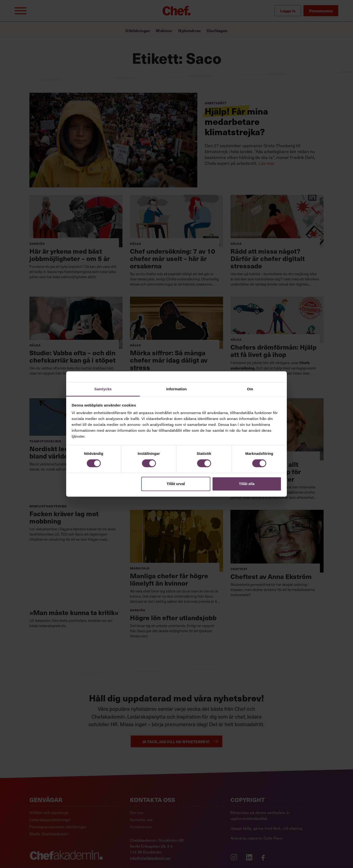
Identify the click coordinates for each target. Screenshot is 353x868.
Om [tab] (250, 389)
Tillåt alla (247, 484)
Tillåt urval (176, 484)
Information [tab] (176, 389)
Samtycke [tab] (103, 389)
